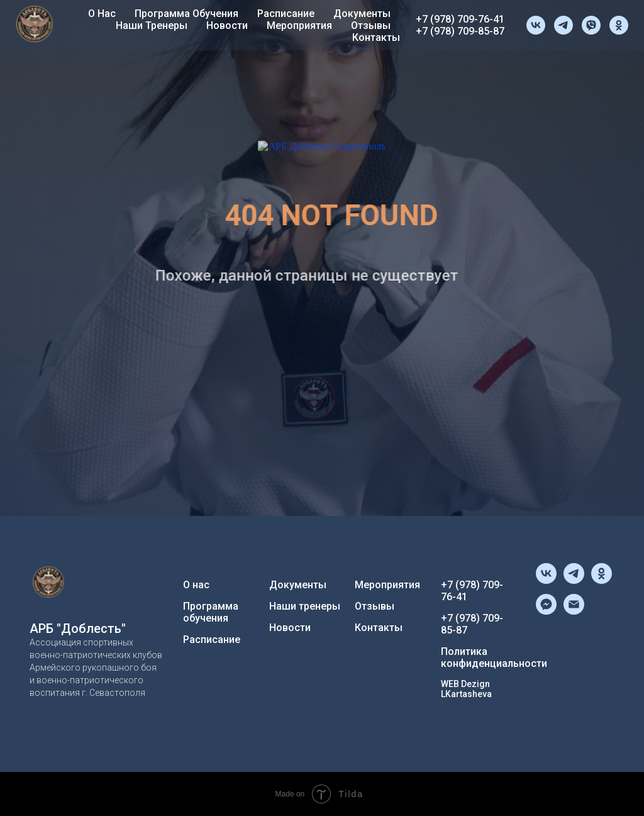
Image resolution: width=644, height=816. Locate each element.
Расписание (286, 14)
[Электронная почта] (574, 611)
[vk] (536, 25)
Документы (362, 14)
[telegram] (563, 25)
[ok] (619, 25)
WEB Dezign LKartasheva (466, 689)
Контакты (376, 37)
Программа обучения (186, 14)
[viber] (591, 25)
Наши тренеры (152, 25)
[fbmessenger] (546, 611)
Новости (227, 25)
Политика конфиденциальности (494, 657)
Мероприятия (299, 25)
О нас (102, 14)
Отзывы (371, 25)
